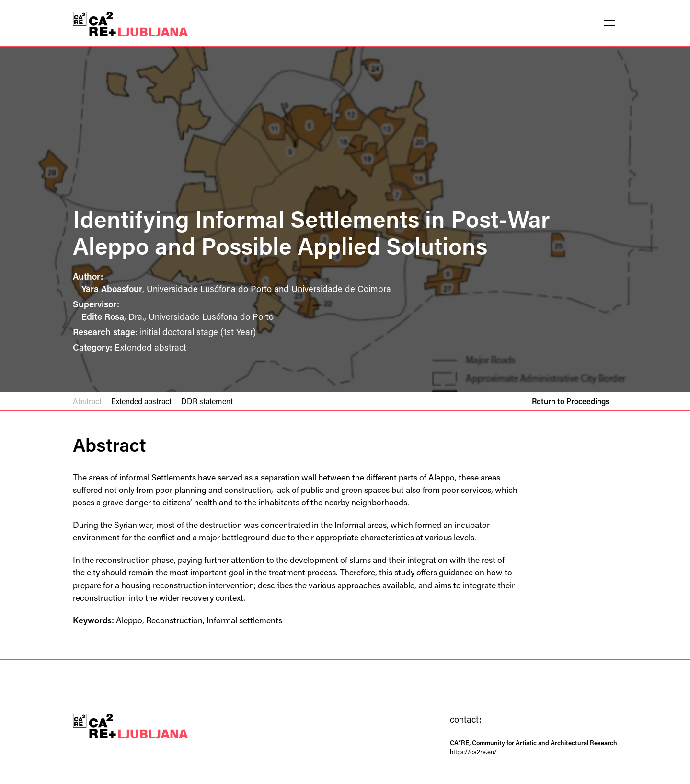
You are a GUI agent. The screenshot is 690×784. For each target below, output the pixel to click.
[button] (609, 23)
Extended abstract (141, 401)
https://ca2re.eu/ (473, 752)
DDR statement (207, 401)
